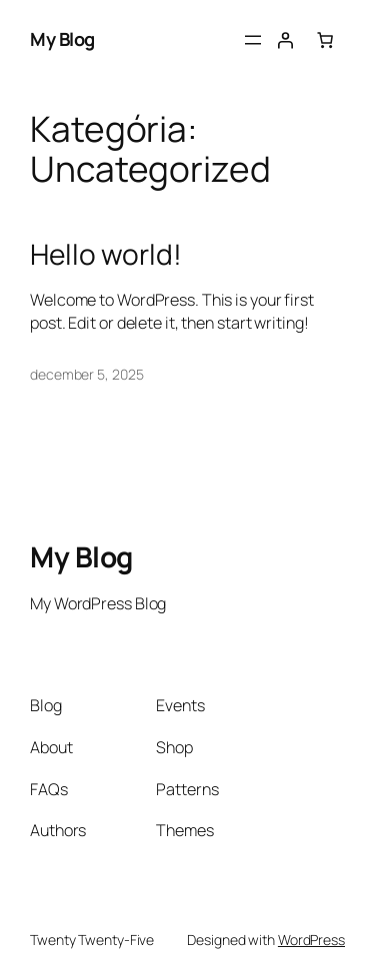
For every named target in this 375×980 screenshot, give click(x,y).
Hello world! (106, 255)
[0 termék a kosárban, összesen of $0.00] (325, 40)
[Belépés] (285, 40)
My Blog (62, 39)
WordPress (311, 940)
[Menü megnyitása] (253, 40)
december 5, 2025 (86, 374)
